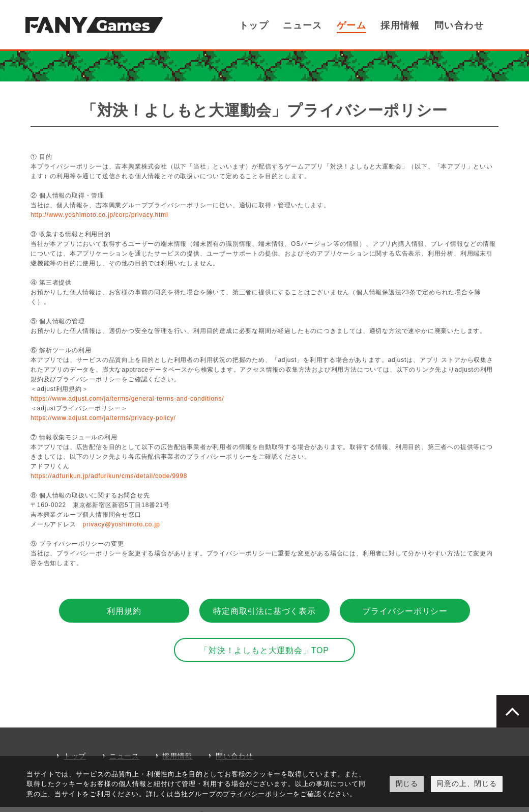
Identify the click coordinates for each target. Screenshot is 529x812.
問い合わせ (463, 25)
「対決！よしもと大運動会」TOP (264, 650)
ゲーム (369, 25)
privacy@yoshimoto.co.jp (121, 524)
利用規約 (124, 611)
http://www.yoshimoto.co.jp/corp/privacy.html (99, 215)
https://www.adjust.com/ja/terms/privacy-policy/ (103, 418)
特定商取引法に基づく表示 (264, 611)
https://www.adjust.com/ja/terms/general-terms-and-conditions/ (127, 399)
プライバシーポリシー (405, 611)
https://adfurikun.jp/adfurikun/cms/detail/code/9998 (109, 476)
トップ (283, 25)
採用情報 (412, 25)
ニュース (326, 25)
